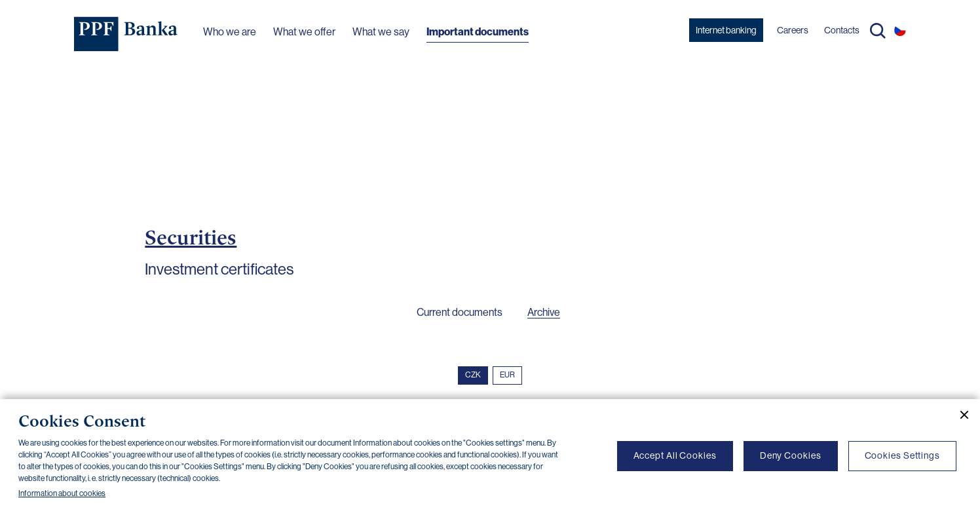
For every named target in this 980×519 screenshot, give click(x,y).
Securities (191, 237)
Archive (544, 312)
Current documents (460, 312)
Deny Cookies (791, 455)
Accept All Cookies (675, 455)
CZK (473, 375)
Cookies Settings (902, 455)
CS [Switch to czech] (900, 30)
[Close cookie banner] (959, 415)
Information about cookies (62, 493)
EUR (507, 375)
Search (878, 31)
